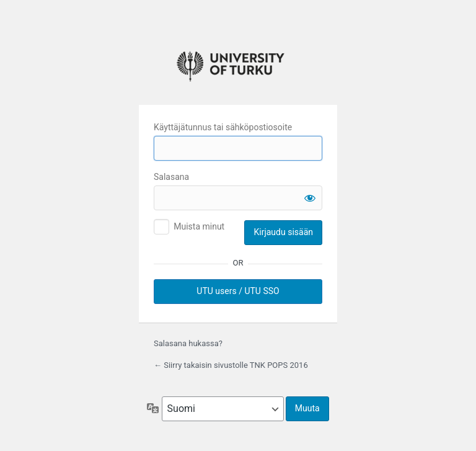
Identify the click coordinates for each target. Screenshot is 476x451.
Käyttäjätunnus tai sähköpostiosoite (223, 127)
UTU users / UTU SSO (238, 291)
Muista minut (199, 226)
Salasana (171, 177)
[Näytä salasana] (310, 198)
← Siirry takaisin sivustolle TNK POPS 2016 (231, 365)
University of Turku (238, 64)
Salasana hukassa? (188, 343)
